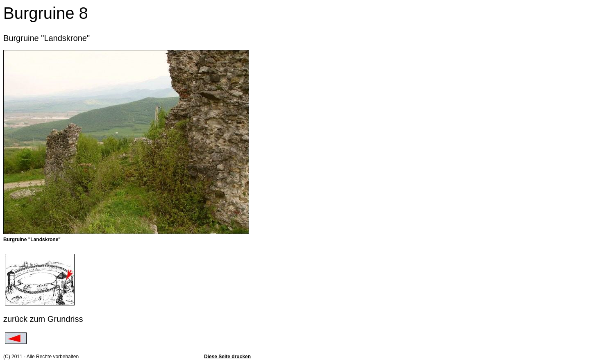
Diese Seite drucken (227, 357)
